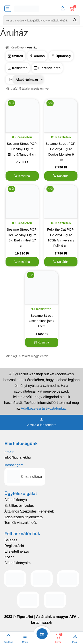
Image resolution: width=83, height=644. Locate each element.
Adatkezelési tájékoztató (24, 517)
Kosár (9, 557)
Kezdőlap (17, 47)
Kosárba (22, 176)
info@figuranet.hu (18, 457)
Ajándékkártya (16, 500)
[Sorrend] (28, 80)
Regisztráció (14, 546)
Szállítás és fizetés (19, 506)
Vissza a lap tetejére (41, 422)
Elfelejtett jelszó (17, 551)
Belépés (11, 540)
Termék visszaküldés (21, 523)
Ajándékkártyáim (17, 563)
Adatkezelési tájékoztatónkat (43, 408)
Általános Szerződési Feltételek (29, 511)
